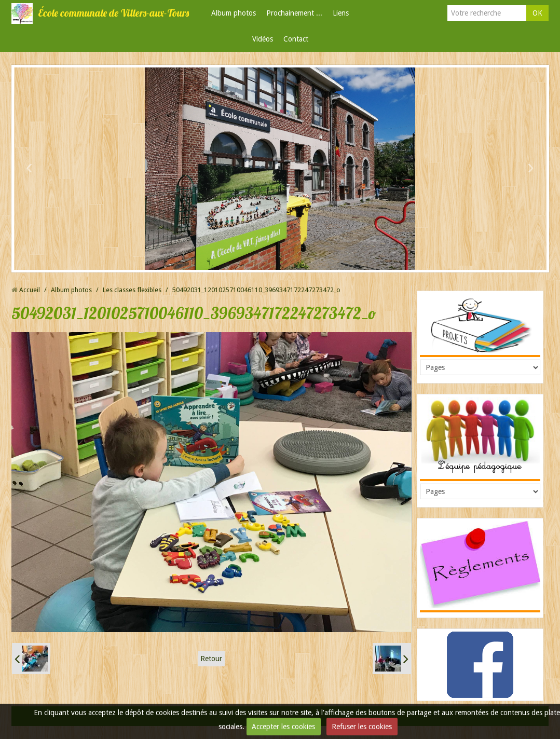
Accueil (30, 290)
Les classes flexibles (132, 290)
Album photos (234, 13)
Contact (296, 39)
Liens (341, 13)
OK (537, 13)
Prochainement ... (294, 13)
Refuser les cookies (362, 727)
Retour (211, 659)
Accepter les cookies (283, 727)
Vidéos (263, 39)
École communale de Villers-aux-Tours (113, 13)
